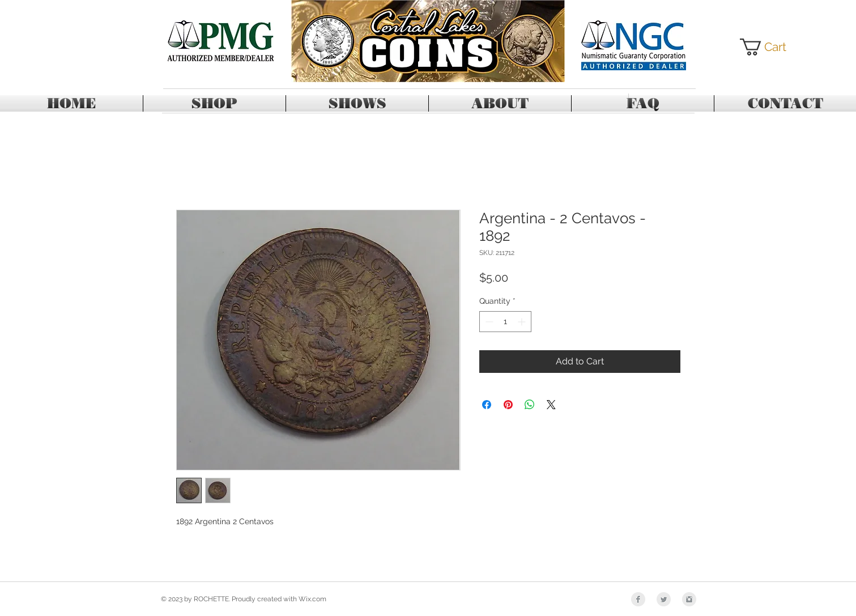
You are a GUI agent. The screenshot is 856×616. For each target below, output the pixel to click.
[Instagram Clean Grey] (689, 599)
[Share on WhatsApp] (530, 405)
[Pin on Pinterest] (508, 405)
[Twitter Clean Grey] (664, 599)
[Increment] (523, 322)
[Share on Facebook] (487, 405)
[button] (772, 47)
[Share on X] (551, 405)
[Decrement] (488, 322)
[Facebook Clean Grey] (638, 599)
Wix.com (312, 599)
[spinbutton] (505, 322)
